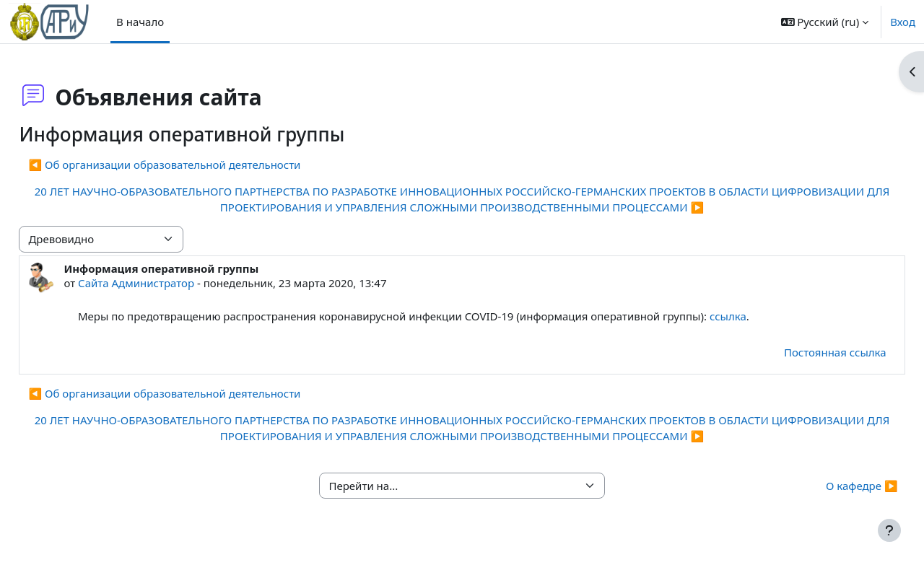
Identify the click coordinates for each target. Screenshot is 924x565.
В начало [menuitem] (140, 22)
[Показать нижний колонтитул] (889, 530)
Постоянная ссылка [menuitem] (803, 352)
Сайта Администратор (169, 283)
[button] (825, 22)
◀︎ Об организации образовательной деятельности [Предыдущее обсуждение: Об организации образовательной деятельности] (197, 165)
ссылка (760, 316)
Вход (903, 22)
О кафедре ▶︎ (829, 486)
